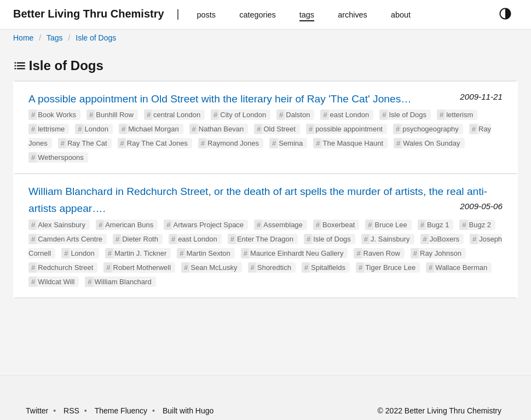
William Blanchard (123, 282)
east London (350, 115)
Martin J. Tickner (140, 253)
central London (177, 115)
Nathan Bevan (221, 129)
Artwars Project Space (208, 225)
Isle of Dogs (96, 38)
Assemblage (283, 225)
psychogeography (431, 129)
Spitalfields (328, 267)
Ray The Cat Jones (157, 143)
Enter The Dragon (265, 239)
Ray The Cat (87, 143)
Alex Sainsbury (62, 225)
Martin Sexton (209, 253)
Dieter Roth (140, 239)
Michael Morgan (154, 129)
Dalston (298, 115)
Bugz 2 (480, 225)
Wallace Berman (461, 267)
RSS (71, 411)
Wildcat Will (56, 282)
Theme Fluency (122, 411)
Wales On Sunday (431, 143)
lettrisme (51, 129)
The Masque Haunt (353, 143)
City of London (243, 115)
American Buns (129, 225)
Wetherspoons (61, 157)
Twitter (37, 411)
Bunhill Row (115, 115)
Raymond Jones (233, 143)
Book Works (57, 115)
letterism (460, 115)
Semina (291, 143)
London (97, 129)
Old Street (279, 129)
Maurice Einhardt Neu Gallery (297, 253)
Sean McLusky (214, 267)
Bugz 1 (438, 225)
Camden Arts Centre (70, 239)
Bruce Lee (391, 225)
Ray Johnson (441, 253)
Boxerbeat (339, 225)
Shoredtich (274, 267)
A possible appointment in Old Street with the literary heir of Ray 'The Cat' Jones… (220, 99)
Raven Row (382, 253)
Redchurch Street (65, 267)
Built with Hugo (188, 411)
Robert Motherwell (142, 267)
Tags (55, 38)
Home (23, 38)
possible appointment (349, 129)
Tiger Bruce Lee (390, 267)
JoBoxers (445, 239)
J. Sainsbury (390, 239)
